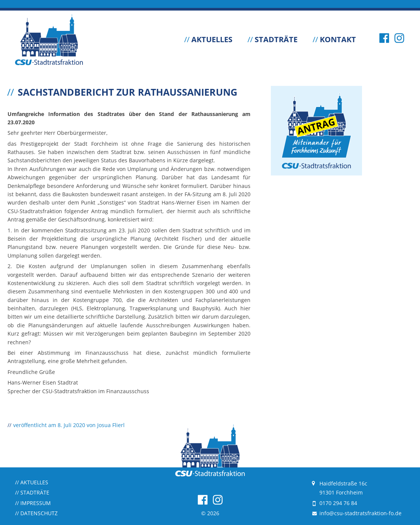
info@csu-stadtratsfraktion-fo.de (360, 513)
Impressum (33, 503)
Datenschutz (36, 513)
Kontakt (334, 40)
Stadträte (273, 40)
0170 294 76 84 (338, 503)
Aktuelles (208, 40)
